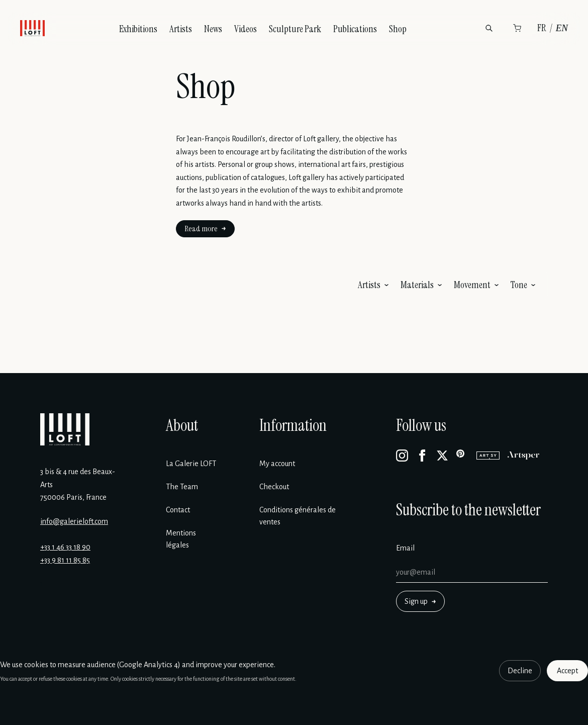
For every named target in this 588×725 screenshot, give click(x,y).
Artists (181, 29)
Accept (567, 671)
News (213, 29)
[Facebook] (422, 456)
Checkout (274, 487)
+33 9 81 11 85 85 (65, 560)
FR (542, 28)
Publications (355, 29)
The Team (182, 487)
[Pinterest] (462, 456)
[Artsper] (523, 456)
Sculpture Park (295, 29)
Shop (398, 29)
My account (277, 464)
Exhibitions (138, 29)
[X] (442, 456)
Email (405, 548)
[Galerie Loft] (65, 429)
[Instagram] (402, 456)
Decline (520, 671)
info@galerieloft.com (74, 521)
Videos (246, 29)
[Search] (489, 28)
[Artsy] (488, 456)
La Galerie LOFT (191, 464)
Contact (178, 510)
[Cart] (517, 28)
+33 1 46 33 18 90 (65, 547)
